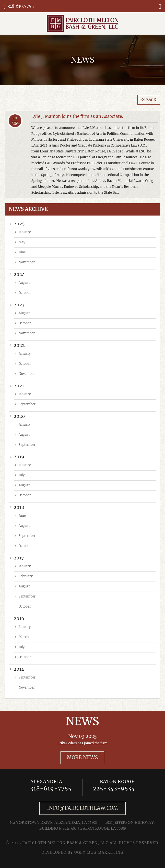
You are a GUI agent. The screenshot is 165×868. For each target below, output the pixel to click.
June (22, 252)
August (24, 283)
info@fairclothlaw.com (82, 808)
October (25, 293)
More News (82, 758)
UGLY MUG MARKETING (99, 853)
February (26, 576)
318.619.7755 (21, 6)
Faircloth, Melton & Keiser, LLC (82, 23)
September (27, 404)
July (22, 475)
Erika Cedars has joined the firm (82, 743)
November (27, 263)
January (25, 232)
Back (149, 99)
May (22, 242)
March (24, 637)
